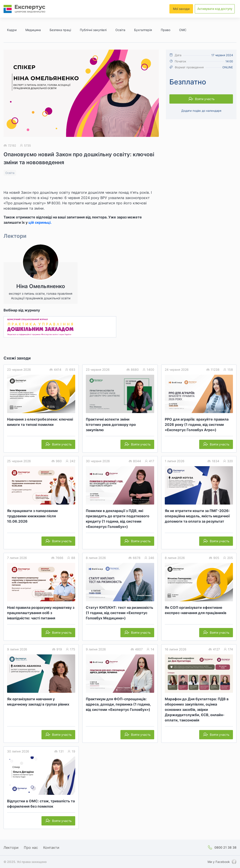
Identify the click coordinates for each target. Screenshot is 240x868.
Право (166, 30)
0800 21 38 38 (225, 847)
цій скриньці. (40, 222)
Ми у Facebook (219, 862)
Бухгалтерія (143, 30)
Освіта (120, 30)
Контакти (51, 848)
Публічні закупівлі (93, 30)
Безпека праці (60, 30)
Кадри (12, 30)
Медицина (33, 30)
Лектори (11, 848)
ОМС (183, 30)
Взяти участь (205, 99)
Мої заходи (181, 9)
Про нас (31, 848)
